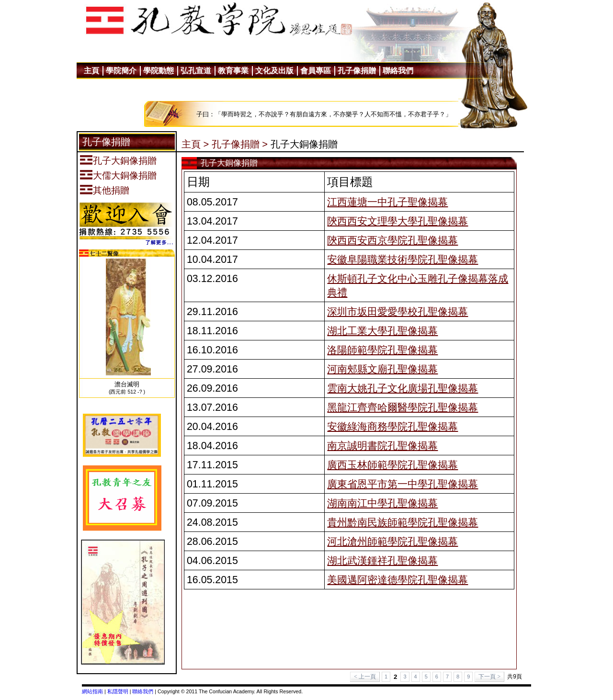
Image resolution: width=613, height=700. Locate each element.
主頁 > (195, 144)
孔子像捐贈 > (240, 144)
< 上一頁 (365, 677)
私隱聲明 (118, 691)
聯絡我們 (143, 691)
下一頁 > (489, 677)
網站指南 (92, 691)
